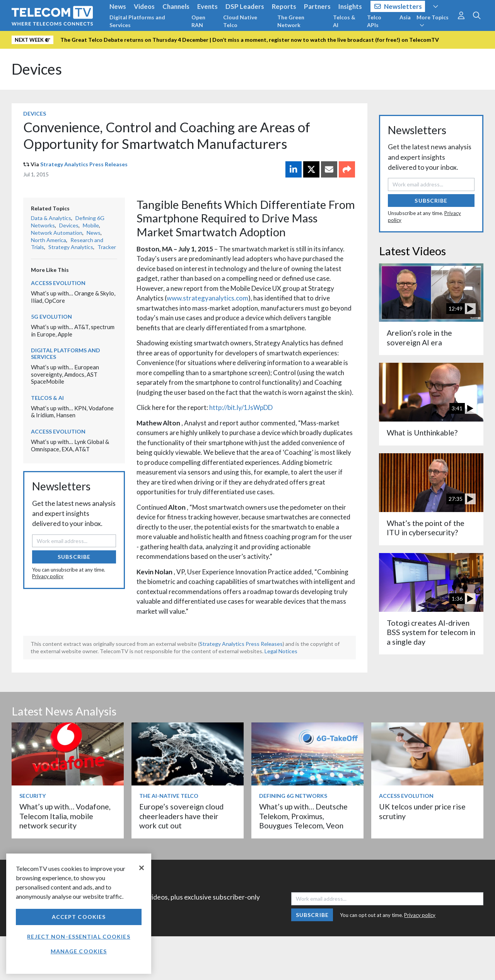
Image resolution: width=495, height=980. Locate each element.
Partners (317, 6)
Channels (176, 6)
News (118, 6)
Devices (37, 69)
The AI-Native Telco (169, 796)
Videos (144, 6)
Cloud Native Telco (240, 21)
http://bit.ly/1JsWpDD (241, 407)
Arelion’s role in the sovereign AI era (419, 337)
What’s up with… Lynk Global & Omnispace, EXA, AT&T (70, 445)
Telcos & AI (344, 21)
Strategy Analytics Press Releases (84, 164)
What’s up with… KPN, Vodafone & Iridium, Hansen (72, 412)
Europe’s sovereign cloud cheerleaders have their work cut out (181, 816)
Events (207, 6)
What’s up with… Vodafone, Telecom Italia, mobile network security (65, 816)
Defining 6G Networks (293, 796)
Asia (405, 17)
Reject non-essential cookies (79, 936)
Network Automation (57, 233)
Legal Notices (281, 651)
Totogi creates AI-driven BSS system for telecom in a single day (431, 632)
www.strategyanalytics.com (207, 298)
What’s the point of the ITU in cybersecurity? (426, 528)
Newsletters (398, 6)
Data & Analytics (51, 218)
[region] (79, 914)
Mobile (91, 225)
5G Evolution (51, 317)
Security (32, 796)
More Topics (433, 21)
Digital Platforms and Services (137, 21)
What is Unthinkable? (422, 433)
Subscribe (74, 557)
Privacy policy (48, 576)
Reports (284, 6)
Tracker (107, 247)
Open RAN (198, 21)
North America (49, 240)
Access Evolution (58, 283)
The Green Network (291, 21)
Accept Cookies (79, 917)
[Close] (142, 868)
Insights (350, 6)
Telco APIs (374, 21)
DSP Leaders (245, 6)
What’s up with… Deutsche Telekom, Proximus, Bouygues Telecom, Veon (303, 816)
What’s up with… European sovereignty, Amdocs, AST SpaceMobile (65, 374)
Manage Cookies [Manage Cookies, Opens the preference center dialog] (79, 951)
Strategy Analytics (71, 247)
